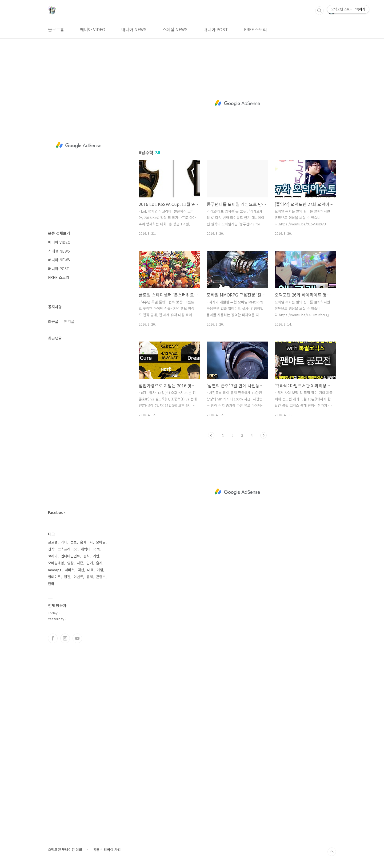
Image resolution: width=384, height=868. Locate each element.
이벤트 (78, 577)
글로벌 (53, 542)
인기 (90, 563)
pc (76, 549)
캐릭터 (86, 549)
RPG (97, 549)
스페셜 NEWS (175, 29)
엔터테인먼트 (70, 556)
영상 (70, 563)
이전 (211, 435)
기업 (96, 556)
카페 (64, 542)
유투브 (77, 638)
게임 (100, 570)
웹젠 (67, 577)
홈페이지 (86, 542)
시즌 (80, 563)
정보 (74, 542)
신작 (51, 549)
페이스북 (53, 638)
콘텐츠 (101, 577)
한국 (51, 584)
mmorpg (55, 570)
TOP (332, 852)
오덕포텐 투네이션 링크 (65, 850)
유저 (90, 577)
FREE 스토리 (255, 29)
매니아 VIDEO (93, 29)
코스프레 (64, 549)
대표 (90, 570)
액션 (81, 570)
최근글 (53, 321)
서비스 (70, 570)
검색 (319, 11)
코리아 (53, 556)
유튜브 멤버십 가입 (107, 850)
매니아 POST (216, 29)
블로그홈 (56, 29)
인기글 (69, 321)
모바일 (101, 542)
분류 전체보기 (59, 233)
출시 (99, 563)
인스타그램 (65, 638)
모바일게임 (56, 563)
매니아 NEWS (134, 29)
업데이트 (54, 577)
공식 (86, 556)
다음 (263, 435)
